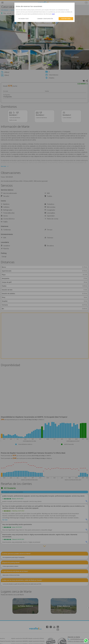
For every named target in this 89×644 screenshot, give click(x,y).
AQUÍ (53, 14)
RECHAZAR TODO (24, 19)
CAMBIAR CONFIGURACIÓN (45, 19)
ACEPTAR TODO (66, 19)
